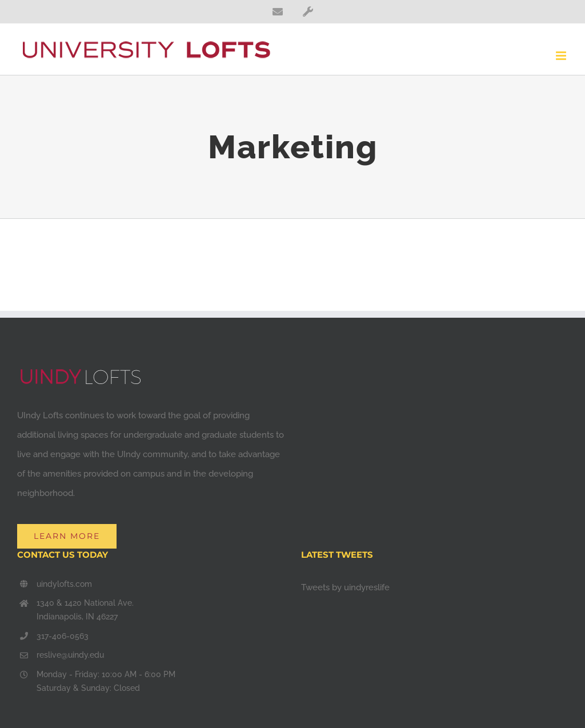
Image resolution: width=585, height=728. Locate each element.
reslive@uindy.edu (70, 655)
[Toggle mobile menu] (562, 56)
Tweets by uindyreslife (345, 587)
